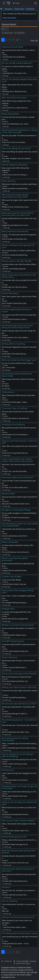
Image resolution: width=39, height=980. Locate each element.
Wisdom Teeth (8, 494)
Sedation (6, 887)
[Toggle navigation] (4, 3)
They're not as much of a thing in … (15, 175)
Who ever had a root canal (14, 98)
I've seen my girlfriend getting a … (15, 697)
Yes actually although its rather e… (15, 714)
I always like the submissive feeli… (15, 570)
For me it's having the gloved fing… (15, 255)
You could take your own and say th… (16, 552)
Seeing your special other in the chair (19, 687)
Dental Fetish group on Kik (14, 837)
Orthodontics (8, 392)
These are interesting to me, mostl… (15, 124)
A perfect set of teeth (12, 577)
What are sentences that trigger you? (19, 360)
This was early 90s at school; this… (15, 895)
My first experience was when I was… (16, 732)
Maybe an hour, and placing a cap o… (16, 207)
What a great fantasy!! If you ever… (15, 796)
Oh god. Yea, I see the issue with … (15, 471)
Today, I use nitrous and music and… (16, 863)
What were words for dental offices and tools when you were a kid (18, 214)
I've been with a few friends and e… (15, 881)
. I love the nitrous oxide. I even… (14, 927)
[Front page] (1, 9)
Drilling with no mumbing (13, 344)
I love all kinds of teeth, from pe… (14, 584)
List (4, 29)
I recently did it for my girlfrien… (14, 57)
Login (16, 3)
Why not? (5, 911)
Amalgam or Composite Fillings (16, 510)
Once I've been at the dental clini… (15, 239)
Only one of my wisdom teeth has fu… (16, 504)
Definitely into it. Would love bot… (15, 91)
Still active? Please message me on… (15, 844)
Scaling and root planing (13, 425)
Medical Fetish (19, 9)
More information (10, 18)
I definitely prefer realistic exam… (14, 635)
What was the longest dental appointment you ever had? (15, 196)
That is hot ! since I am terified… (14, 142)
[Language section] (36, 3)
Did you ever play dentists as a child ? (19, 704)
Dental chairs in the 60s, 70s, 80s (17, 261)
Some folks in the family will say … (15, 354)
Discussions (9, 9)
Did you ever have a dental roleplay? (19, 821)
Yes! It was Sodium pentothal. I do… (15, 681)
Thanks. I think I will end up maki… (15, 764)
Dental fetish (30, 9)
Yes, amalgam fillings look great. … (15, 603)
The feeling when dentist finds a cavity (19, 934)
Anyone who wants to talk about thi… (16, 418)
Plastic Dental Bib (10, 542)
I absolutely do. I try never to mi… (15, 73)
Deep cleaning (9, 181)
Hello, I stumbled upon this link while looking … (20, 748)
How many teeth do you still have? (18, 478)
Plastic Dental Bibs (11, 114)
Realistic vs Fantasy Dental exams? (18, 625)
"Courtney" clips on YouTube (15, 408)
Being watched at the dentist (15, 232)
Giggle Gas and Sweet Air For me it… (16, 225)
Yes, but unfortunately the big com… (16, 651)
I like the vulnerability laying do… (14, 269)
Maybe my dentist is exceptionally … (15, 188)
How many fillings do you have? (16, 149)
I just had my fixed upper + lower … (15, 402)
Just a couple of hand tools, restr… (15, 303)
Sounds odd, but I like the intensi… (15, 287)
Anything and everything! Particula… (16, 814)
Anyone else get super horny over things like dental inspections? (17, 327)
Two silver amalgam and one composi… (17, 158)
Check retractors (10, 657)
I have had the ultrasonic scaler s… (15, 319)
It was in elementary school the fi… (15, 536)
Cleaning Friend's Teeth (13, 47)
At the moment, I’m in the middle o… (16, 338)
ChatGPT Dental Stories (13, 641)
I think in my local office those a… (14, 667)
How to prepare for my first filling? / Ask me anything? (18, 755)
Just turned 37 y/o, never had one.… (15, 108)
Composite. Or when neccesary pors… (16, 517)
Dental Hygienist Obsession (15, 165)
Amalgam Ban (8, 609)
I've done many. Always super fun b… (16, 831)
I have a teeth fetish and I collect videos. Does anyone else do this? (17, 460)
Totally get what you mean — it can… (16, 944)
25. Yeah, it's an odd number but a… (15, 487)
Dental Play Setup (10, 293)
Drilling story (8, 770)
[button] (18, 40)
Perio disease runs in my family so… (15, 435)
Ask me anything (10, 901)
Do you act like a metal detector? (17, 63)
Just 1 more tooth (8, 368)
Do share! (6, 386)
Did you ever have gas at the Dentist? (19, 674)
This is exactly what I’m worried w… (15, 780)
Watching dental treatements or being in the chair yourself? (19, 131)
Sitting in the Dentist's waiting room (18, 917)
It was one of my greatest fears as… (15, 453)
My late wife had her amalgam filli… (15, 619)
